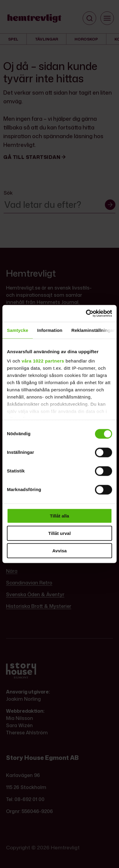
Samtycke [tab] (18, 330)
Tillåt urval (60, 533)
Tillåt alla (59, 516)
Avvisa (59, 550)
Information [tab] (50, 330)
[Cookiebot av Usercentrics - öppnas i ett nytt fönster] (86, 314)
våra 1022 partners (43, 361)
